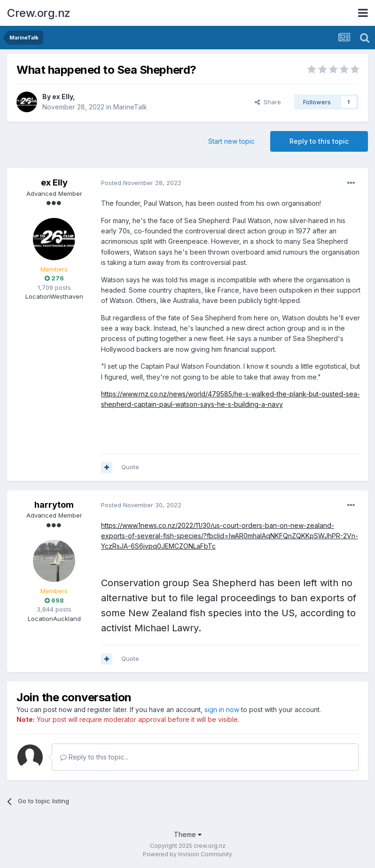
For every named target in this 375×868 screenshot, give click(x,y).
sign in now (222, 709)
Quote (130, 467)
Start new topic (231, 141)
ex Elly (62, 97)
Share (268, 102)
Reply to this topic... (94, 757)
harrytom (54, 505)
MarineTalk (130, 107)
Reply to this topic (319, 141)
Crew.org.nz (39, 13)
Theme (188, 834)
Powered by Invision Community (187, 854)
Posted (141, 183)
